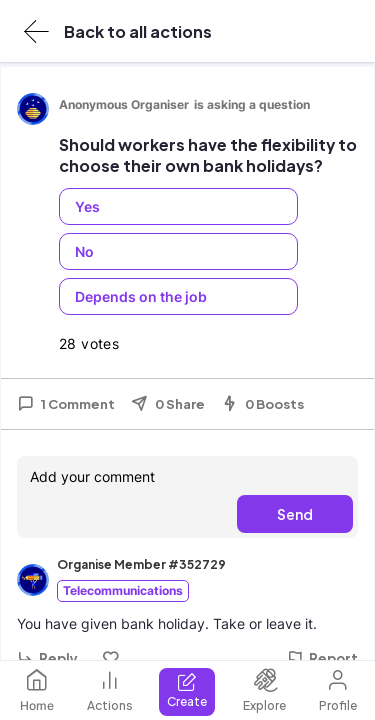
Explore (264, 690)
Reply (47, 658)
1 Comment (66, 404)
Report (322, 658)
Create (187, 690)
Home (37, 690)
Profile (338, 690)
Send (295, 514)
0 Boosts (262, 404)
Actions (110, 690)
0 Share (168, 404)
